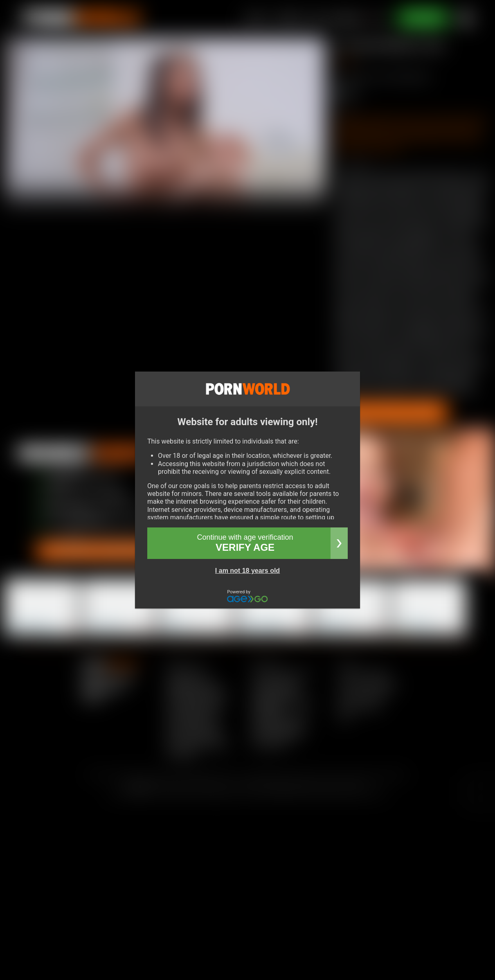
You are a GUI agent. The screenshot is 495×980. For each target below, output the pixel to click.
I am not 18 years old (248, 571)
